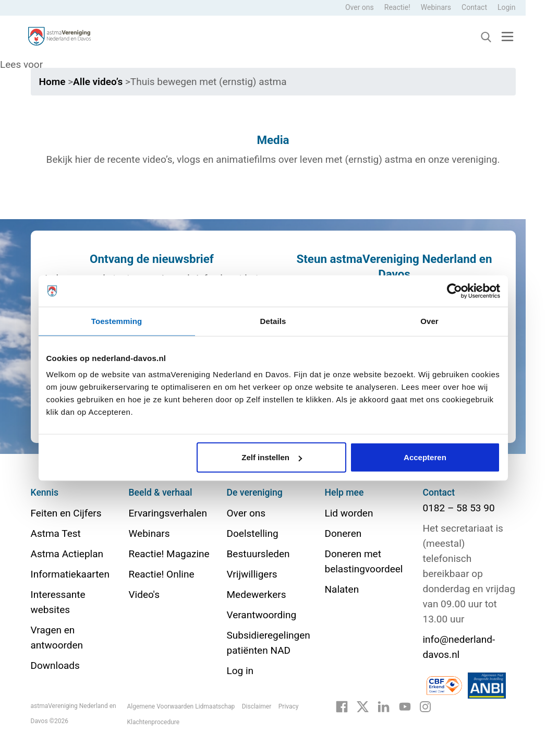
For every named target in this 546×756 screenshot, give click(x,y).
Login (507, 7)
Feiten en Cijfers (66, 513)
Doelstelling (253, 533)
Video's (144, 595)
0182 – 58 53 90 (459, 508)
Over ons (360, 7)
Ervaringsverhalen (168, 513)
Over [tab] (429, 321)
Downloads (55, 665)
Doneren (343, 533)
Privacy (289, 706)
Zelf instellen (272, 457)
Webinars (436, 7)
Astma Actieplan (67, 554)
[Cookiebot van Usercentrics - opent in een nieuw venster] (454, 291)
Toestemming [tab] (117, 321)
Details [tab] (273, 321)
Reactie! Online (162, 574)
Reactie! (397, 7)
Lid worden (349, 513)
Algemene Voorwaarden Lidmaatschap (181, 706)
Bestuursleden (258, 554)
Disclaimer (257, 706)
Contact (474, 7)
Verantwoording (262, 615)
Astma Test (56, 533)
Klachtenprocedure (154, 722)
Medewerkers (257, 595)
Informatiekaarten (70, 574)
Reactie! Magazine (169, 554)
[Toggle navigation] (507, 36)
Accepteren (425, 457)
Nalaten (342, 589)
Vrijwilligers (252, 574)
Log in (240, 671)
